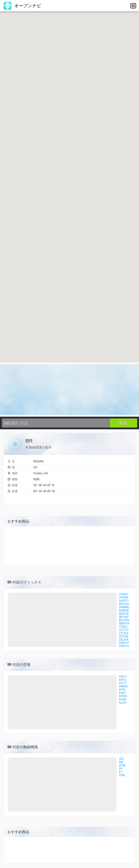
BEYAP (124, 617)
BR (121, 762)
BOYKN (124, 620)
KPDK (123, 696)
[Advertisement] (69, 390)
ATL (122, 759)
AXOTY (124, 601)
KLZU (123, 703)
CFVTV (124, 630)
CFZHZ (124, 633)
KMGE (123, 686)
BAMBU (124, 607)
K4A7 (123, 693)
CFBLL (124, 627)
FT (121, 772)
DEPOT (124, 643)
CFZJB (124, 636)
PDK (122, 775)
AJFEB (124, 597)
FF (121, 769)
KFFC (123, 680)
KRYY (123, 677)
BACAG (124, 604)
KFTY (123, 683)
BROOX (124, 623)
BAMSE (124, 610)
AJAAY (124, 594)
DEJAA (124, 640)
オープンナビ (22, 6)
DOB (122, 765)
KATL (123, 690)
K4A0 (123, 699)
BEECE (124, 614)
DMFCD (124, 646)
